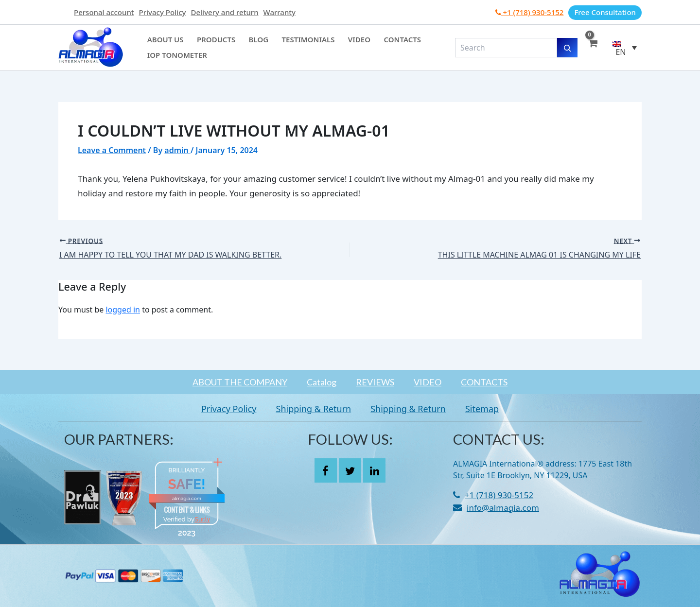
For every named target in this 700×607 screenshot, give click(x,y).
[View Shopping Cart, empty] (593, 48)
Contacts (375, 42)
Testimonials (290, 42)
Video (336, 42)
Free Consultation (605, 12)
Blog (246, 42)
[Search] (567, 48)
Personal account (104, 12)
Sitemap (482, 409)
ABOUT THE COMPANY (240, 382)
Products (208, 42)
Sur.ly (202, 519)
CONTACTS (484, 382)
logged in (123, 310)
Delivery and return (224, 12)
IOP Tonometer (175, 53)
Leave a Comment (112, 150)
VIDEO (428, 382)
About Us (163, 42)
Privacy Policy (163, 12)
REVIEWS (375, 382)
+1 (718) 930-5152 (530, 12)
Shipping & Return (314, 409)
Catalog (322, 382)
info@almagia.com (503, 508)
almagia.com (187, 498)
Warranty (280, 12)
